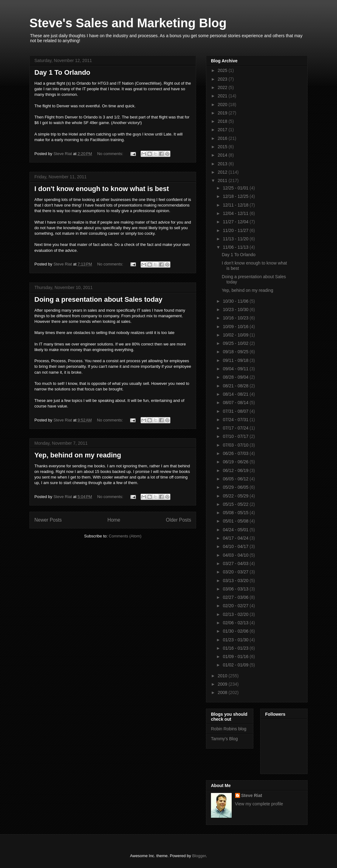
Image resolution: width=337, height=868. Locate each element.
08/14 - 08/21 (236, 394)
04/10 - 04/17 (236, 546)
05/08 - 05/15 (236, 513)
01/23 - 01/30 (236, 640)
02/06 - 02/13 (236, 623)
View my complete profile (259, 804)
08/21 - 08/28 (236, 386)
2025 (223, 70)
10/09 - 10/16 (236, 327)
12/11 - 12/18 (236, 205)
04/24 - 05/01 (236, 530)
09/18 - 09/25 (236, 352)
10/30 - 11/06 (236, 301)
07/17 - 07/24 (236, 428)
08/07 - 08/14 (236, 403)
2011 (223, 180)
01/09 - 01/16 (236, 657)
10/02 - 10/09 (236, 335)
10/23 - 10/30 (236, 309)
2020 (223, 105)
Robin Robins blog (229, 729)
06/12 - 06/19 (236, 470)
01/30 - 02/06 (236, 631)
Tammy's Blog (224, 739)
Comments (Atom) (125, 536)
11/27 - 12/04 (236, 222)
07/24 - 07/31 (236, 420)
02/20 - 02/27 (236, 606)
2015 (223, 147)
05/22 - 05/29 (236, 496)
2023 (223, 79)
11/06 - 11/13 (236, 247)
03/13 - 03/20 (236, 581)
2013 (223, 164)
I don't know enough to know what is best (102, 189)
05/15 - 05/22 (236, 504)
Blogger (199, 856)
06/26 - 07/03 (236, 453)
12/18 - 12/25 (236, 196)
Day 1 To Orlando (62, 72)
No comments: (111, 154)
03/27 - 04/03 (236, 563)
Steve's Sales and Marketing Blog (128, 23)
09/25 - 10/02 (236, 343)
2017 (223, 130)
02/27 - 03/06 (236, 597)
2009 (223, 684)
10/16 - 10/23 (236, 318)
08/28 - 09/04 (236, 377)
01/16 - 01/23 (236, 648)
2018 (223, 121)
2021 (223, 96)
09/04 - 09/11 (236, 369)
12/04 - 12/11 (236, 213)
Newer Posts (48, 520)
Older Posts (179, 520)
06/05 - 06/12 (236, 479)
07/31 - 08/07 (236, 411)
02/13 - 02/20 (236, 614)
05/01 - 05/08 (236, 521)
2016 (223, 138)
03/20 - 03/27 (236, 572)
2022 (223, 87)
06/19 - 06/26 (236, 462)
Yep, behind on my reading (78, 455)
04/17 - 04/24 (236, 538)
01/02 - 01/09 (236, 665)
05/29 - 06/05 (236, 487)
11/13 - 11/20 (236, 239)
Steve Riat (252, 795)
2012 (223, 172)
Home (114, 520)
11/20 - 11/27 (236, 230)
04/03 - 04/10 (236, 555)
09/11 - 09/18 (236, 360)
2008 (223, 692)
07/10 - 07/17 (236, 436)
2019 (223, 113)
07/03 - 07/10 (236, 445)
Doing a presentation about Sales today (98, 299)
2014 (223, 155)
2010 (223, 676)
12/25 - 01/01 (236, 188)
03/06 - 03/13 (236, 589)
